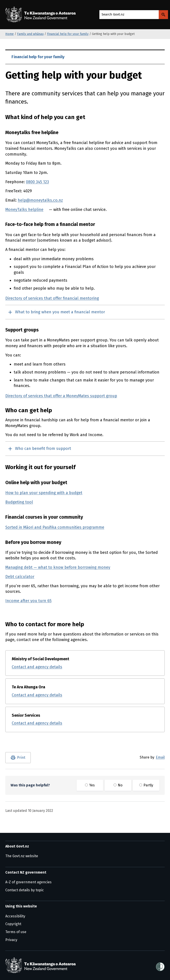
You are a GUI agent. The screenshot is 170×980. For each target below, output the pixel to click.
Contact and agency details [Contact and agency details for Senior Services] (37, 723)
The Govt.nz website (22, 856)
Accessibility (15, 916)
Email (160, 757)
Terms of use (16, 932)
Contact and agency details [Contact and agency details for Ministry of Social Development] (37, 667)
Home (10, 34)
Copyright (13, 924)
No (118, 785)
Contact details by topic (25, 890)
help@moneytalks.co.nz (40, 200)
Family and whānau (30, 34)
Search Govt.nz (113, 14)
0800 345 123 (37, 182)
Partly (146, 785)
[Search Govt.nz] (163, 15)
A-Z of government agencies (28, 882)
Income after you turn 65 (28, 601)
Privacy (11, 940)
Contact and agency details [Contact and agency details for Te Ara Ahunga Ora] (37, 695)
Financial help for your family (68, 34)
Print (21, 758)
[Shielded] (160, 965)
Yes (90, 785)
